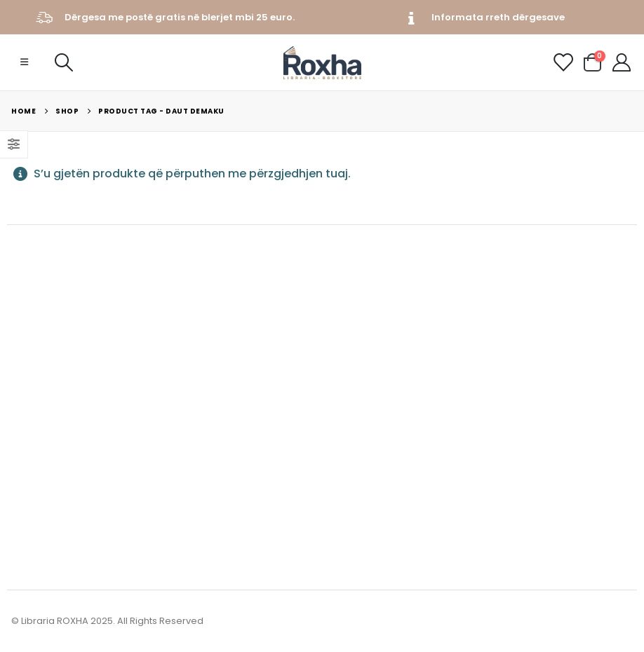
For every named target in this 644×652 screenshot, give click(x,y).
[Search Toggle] (63, 62)
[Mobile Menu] (24, 62)
